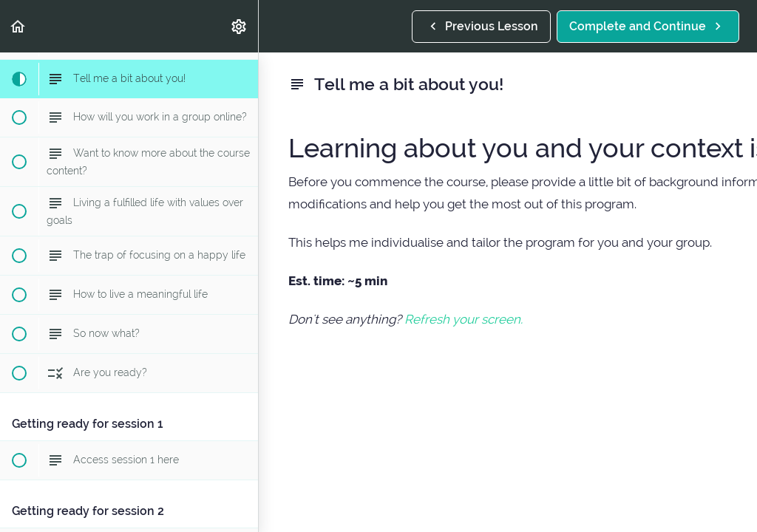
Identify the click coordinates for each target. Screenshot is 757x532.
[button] (18, 26)
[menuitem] (240, 26)
